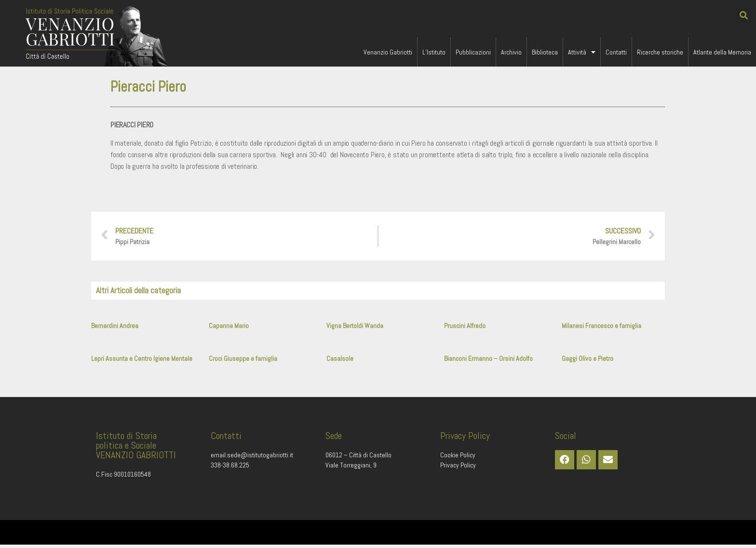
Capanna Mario (229, 329)
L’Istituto (434, 52)
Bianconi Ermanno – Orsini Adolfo (488, 361)
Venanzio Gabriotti (388, 52)
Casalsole (340, 361)
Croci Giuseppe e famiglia (243, 361)
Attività (582, 52)
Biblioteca (545, 52)
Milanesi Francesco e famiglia (601, 329)
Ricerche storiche (660, 52)
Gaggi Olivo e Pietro (587, 361)
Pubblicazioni (473, 52)
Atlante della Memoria (722, 52)
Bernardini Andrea (115, 329)
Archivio (511, 52)
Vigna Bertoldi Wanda (355, 329)
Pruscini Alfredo (465, 329)
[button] (744, 16)
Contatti (616, 52)
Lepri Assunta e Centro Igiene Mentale (142, 361)
